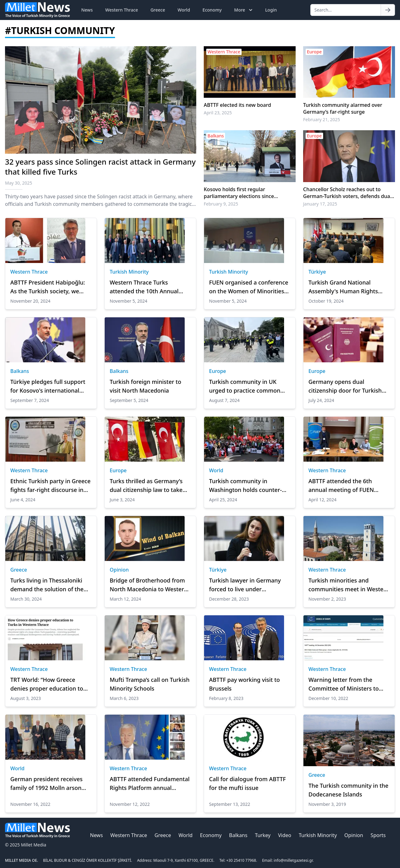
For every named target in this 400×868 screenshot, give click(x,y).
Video (285, 835)
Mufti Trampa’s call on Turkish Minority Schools (150, 684)
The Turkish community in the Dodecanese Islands (348, 790)
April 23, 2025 (218, 113)
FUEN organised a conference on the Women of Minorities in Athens (249, 287)
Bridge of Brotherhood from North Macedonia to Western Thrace (149, 585)
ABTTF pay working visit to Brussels (245, 684)
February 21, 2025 (322, 119)
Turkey (263, 835)
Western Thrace (122, 10)
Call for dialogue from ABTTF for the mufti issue (247, 783)
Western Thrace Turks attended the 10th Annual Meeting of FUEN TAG (144, 287)
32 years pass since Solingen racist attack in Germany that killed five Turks (100, 167)
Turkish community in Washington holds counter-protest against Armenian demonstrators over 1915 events (245, 486)
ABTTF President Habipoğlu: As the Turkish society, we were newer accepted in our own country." (48, 287)
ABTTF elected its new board (237, 105)
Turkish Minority (129, 272)
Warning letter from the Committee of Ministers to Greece (344, 684)
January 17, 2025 (320, 204)
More (244, 10)
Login (271, 10)
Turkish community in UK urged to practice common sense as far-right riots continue (245, 386)
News (87, 10)
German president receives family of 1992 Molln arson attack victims (46, 784)
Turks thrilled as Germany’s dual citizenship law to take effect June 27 (146, 486)
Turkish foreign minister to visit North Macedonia (145, 386)
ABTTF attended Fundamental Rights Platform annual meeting (150, 784)
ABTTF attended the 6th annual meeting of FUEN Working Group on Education (347, 486)
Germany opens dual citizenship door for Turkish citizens (345, 386)
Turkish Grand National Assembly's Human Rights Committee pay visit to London (343, 287)
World (184, 10)
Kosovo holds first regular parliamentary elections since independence (239, 193)
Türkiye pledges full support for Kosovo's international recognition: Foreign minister (49, 386)
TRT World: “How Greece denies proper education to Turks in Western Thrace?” (47, 684)
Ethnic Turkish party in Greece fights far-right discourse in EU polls (50, 486)
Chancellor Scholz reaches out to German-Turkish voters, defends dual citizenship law (347, 193)
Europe (217, 371)
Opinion (119, 570)
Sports (378, 835)
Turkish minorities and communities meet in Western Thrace (349, 585)
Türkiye (317, 272)
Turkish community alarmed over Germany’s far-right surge (343, 108)
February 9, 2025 (221, 204)
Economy (212, 10)
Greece (158, 10)
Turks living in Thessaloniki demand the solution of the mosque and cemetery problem (47, 585)
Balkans (20, 371)
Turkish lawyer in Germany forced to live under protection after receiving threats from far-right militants (245, 585)
